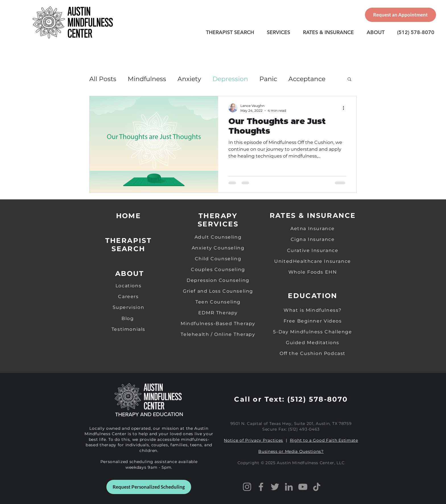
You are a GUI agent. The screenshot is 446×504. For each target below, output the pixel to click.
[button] (349, 79)
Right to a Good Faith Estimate (324, 440)
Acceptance (307, 79)
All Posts (103, 79)
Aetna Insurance (313, 229)
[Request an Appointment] (400, 15)
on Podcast (331, 353)
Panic (268, 79)
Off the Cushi (298, 353)
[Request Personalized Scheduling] (149, 487)
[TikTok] (317, 487)
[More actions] (345, 108)
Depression (230, 79)
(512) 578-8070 (318, 399)
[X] (275, 487)
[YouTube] (303, 487)
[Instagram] (247, 487)
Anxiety (189, 79)
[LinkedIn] (289, 487)
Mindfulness (147, 79)
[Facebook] (261, 487)
